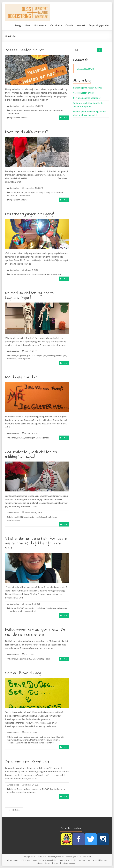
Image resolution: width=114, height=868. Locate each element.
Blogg (18, 25)
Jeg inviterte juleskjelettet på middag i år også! (31, 454)
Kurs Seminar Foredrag (68, 860)
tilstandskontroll (14, 611)
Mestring (51, 356)
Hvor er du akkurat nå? (26, 132)
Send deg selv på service (27, 761)
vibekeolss (14, 106)
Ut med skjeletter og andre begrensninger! (29, 295)
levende (26, 740)
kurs (19, 740)
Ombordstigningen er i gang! (29, 214)
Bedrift (35, 860)
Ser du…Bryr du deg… (24, 673)
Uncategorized (13, 113)
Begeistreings (24, 110)
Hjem (28, 25)
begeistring (22, 274)
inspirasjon (58, 110)
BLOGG (49, 110)
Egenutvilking (97, 860)
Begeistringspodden (99, 25)
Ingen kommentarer (18, 118)
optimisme (11, 359)
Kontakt (81, 25)
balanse (13, 110)
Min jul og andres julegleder (87, 98)
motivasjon (41, 274)
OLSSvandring (85, 860)
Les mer (64, 118)
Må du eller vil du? (21, 377)
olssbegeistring (43, 192)
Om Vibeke (56, 25)
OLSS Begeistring (85, 69)
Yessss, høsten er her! (25, 50)
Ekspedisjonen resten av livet (87, 88)
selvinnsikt (62, 608)
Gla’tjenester (40, 25)
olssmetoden (57, 192)
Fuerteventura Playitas (48, 860)
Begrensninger (38, 110)
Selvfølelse (12, 195)
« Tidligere (14, 810)
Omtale (69, 25)
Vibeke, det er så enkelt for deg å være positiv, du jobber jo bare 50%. (36, 543)
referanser (11, 743)
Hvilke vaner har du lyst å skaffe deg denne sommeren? (35, 632)
